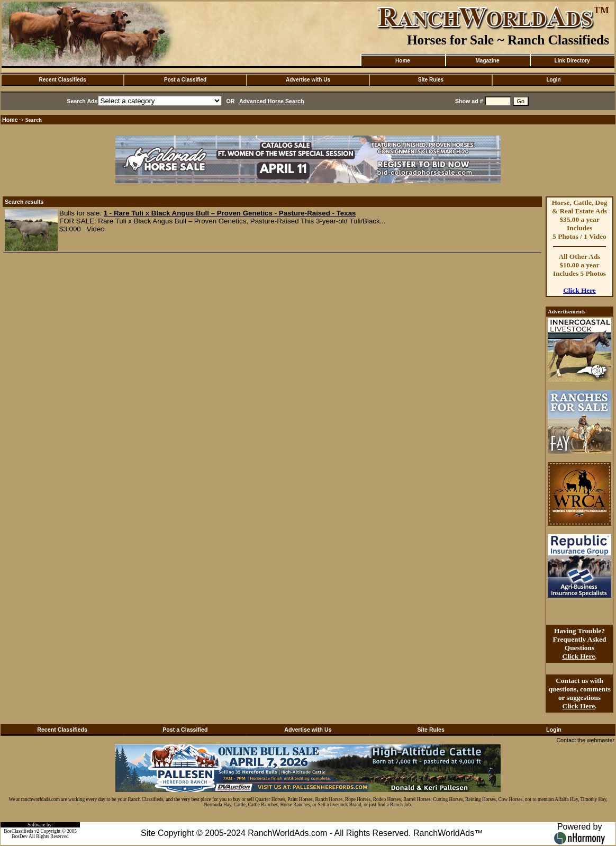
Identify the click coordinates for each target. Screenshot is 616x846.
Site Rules (431, 80)
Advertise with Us (308, 80)
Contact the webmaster (585, 740)
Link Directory (572, 61)
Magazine (487, 61)
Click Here (579, 290)
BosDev (20, 836)
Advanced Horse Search (272, 101)
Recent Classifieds (63, 80)
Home (403, 61)
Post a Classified (185, 80)
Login (553, 80)
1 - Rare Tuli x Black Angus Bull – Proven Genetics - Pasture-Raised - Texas (230, 213)
